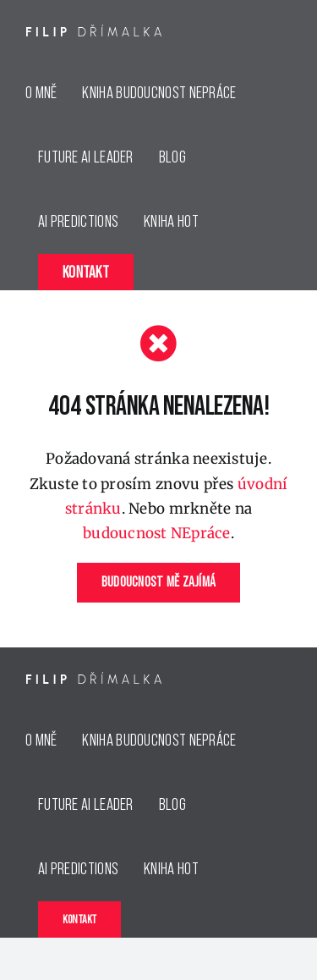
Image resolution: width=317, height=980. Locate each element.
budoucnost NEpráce (157, 533)
